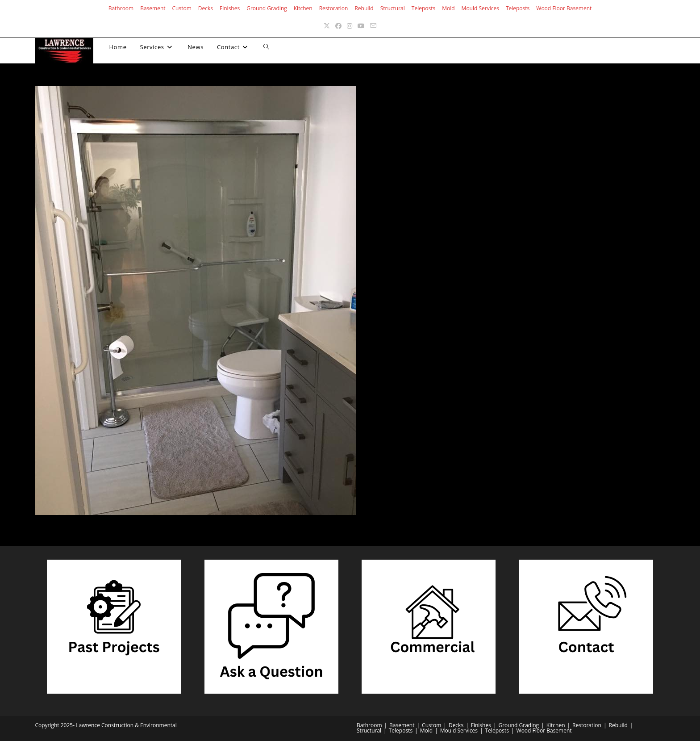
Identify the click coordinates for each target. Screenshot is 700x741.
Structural (393, 8)
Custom (182, 8)
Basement (153, 8)
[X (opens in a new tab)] (327, 26)
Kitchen (303, 8)
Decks (206, 8)
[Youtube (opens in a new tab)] (361, 26)
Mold (448, 8)
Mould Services (480, 8)
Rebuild (364, 8)
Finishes (230, 8)
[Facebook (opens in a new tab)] (338, 26)
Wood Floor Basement (564, 8)
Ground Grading (267, 8)
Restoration (334, 8)
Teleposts (423, 8)
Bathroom (121, 8)
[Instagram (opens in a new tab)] (350, 26)
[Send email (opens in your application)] (373, 26)
